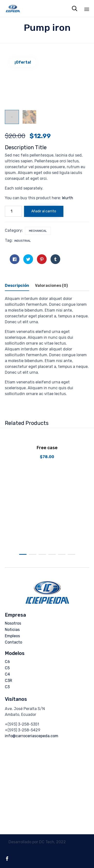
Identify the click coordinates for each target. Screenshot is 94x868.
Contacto (13, 642)
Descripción (17, 285)
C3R (9, 681)
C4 (7, 674)
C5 (7, 668)
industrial (23, 241)
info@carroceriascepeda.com (32, 736)
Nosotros (13, 623)
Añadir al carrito (44, 211)
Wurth (68, 198)
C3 (7, 687)
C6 (7, 662)
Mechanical (38, 231)
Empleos (12, 636)
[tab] (19, 286)
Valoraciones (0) (51, 285)
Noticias (12, 630)
